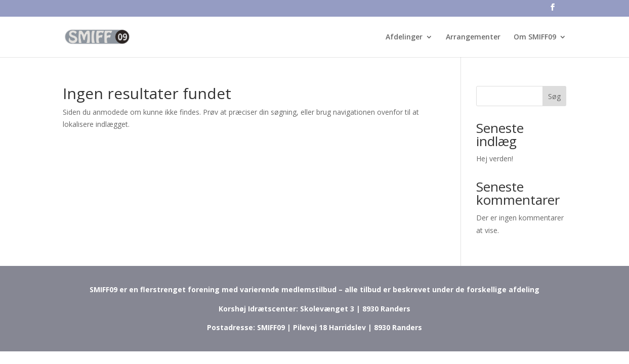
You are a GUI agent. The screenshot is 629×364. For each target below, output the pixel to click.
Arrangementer (473, 37)
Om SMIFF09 (535, 37)
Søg (554, 96)
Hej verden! (495, 158)
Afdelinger (404, 37)
